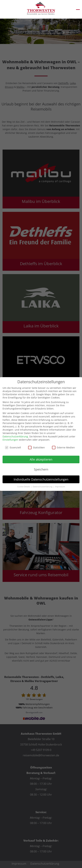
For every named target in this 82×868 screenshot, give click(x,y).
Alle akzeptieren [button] (41, 459)
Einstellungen (10, 440)
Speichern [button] (41, 469)
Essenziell (13, 447)
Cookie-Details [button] (24, 487)
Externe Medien (63, 447)
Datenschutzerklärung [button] (43, 487)
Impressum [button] (60, 487)
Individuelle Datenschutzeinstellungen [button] (41, 479)
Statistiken (36, 447)
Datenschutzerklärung (15, 436)
